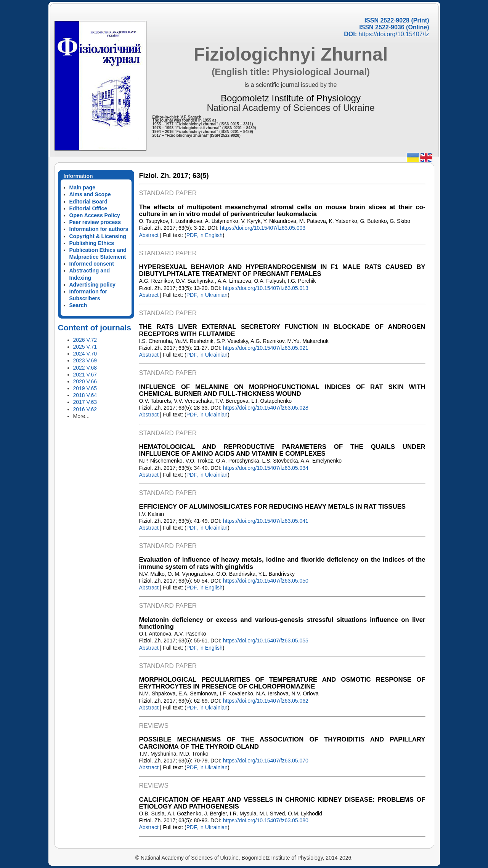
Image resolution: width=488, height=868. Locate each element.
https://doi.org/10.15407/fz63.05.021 (266, 348)
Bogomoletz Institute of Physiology (291, 98)
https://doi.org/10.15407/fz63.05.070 (266, 761)
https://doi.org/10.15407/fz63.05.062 (266, 701)
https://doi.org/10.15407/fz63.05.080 (266, 820)
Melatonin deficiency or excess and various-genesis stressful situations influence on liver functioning (282, 623)
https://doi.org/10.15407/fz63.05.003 (263, 228)
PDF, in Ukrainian (207, 295)
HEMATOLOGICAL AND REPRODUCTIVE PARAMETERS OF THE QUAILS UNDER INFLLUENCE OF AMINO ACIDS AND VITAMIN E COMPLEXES (282, 450)
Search (78, 305)
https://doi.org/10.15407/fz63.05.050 (266, 581)
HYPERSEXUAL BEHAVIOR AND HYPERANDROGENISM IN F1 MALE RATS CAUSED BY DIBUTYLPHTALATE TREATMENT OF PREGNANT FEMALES (282, 270)
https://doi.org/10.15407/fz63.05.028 (266, 408)
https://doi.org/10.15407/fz (394, 34)
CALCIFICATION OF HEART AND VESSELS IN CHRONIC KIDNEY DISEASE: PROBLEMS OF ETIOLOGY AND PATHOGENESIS (282, 803)
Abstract (149, 235)
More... (82, 416)
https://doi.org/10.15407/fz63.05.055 (266, 641)
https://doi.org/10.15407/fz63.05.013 (266, 288)
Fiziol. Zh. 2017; (165, 176)
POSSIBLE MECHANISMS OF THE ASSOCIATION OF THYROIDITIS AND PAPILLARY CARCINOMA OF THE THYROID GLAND (282, 743)
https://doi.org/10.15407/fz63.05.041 (266, 521)
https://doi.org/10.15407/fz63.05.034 (266, 468)
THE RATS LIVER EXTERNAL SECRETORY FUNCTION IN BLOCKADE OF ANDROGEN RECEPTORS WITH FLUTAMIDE (282, 330)
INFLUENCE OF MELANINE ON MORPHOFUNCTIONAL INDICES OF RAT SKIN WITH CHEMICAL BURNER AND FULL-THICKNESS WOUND (282, 390)
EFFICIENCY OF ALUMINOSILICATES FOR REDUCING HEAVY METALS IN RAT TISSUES (273, 507)
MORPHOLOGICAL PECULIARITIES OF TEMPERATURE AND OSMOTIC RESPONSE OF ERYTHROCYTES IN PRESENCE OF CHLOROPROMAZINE (282, 683)
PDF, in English (205, 235)
